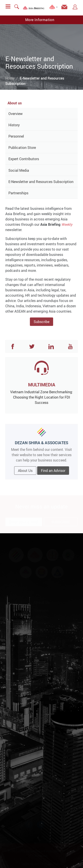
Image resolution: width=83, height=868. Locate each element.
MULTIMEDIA (42, 385)
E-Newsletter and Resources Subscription (41, 182)
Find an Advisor (53, 471)
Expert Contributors (24, 159)
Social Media (19, 170)
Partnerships (18, 193)
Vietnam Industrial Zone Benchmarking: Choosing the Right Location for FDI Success (41, 397)
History (14, 125)
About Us (25, 471)
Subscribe (41, 322)
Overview (15, 114)
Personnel (16, 136)
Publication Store (22, 148)
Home (10, 78)
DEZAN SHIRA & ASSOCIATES (41, 443)
